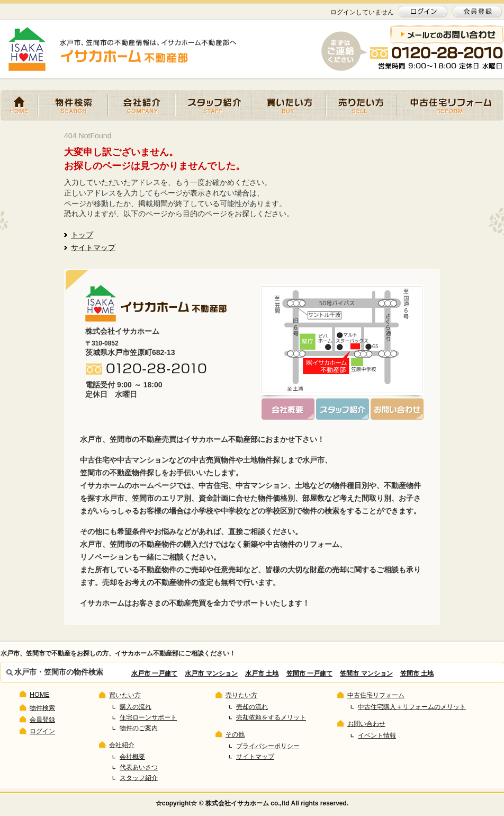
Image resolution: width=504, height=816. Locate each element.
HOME (19, 105)
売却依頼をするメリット (271, 717)
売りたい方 (361, 105)
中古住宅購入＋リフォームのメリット (412, 707)
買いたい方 (289, 105)
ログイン (42, 731)
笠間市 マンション (366, 673)
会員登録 (42, 720)
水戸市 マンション (211, 673)
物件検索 (73, 105)
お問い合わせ (366, 724)
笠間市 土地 (417, 673)
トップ (82, 235)
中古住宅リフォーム (450, 105)
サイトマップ (93, 247)
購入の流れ (136, 707)
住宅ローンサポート (148, 717)
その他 (235, 734)
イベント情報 (377, 735)
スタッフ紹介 (213, 105)
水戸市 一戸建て (154, 673)
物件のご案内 (139, 728)
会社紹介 (142, 105)
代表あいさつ (139, 767)
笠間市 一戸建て (309, 673)
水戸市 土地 (262, 673)
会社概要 (132, 757)
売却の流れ (252, 707)
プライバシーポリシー (268, 746)
